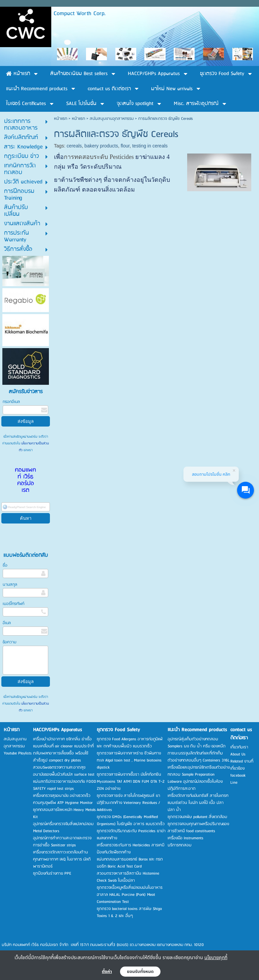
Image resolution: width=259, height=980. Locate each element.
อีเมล (7, 623)
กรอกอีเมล (11, 402)
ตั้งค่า (107, 972)
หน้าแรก (61, 119)
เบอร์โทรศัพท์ (13, 604)
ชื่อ (5, 565)
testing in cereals (150, 146)
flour (125, 146)
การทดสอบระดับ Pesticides (99, 157)
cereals (74, 146)
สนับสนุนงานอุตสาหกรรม (112, 119)
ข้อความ (9, 642)
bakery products (101, 146)
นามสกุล (10, 585)
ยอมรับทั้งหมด (140, 972)
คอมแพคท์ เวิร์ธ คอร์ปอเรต (25, 480)
